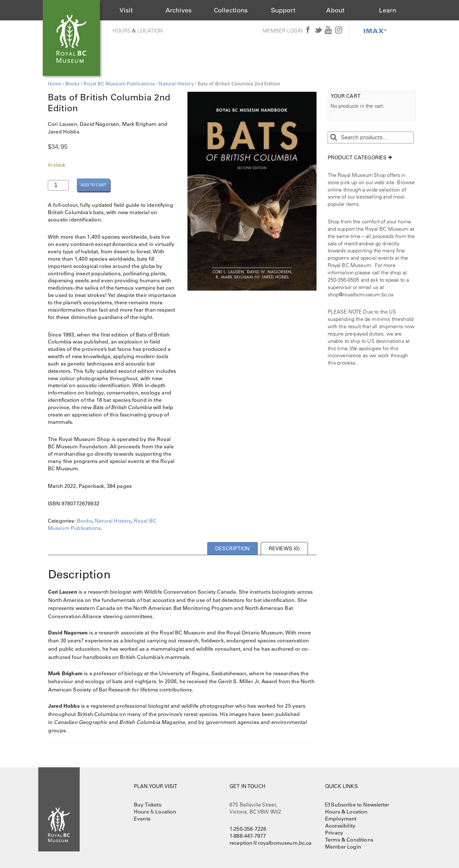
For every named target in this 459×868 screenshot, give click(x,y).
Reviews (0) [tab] (284, 548)
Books (73, 84)
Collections (231, 10)
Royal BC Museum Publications (119, 84)
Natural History (176, 84)
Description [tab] (233, 548)
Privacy (334, 833)
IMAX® (375, 31)
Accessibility (340, 826)
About (335, 10)
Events (142, 819)
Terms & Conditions (349, 840)
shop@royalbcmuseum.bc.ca (361, 294)
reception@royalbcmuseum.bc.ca (271, 843)
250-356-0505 (344, 280)
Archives (178, 10)
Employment (341, 819)
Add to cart (93, 185)
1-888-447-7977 (248, 836)
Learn (388, 10)
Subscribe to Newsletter (360, 805)
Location (150, 31)
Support (283, 10)
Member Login (283, 31)
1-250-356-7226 (248, 829)
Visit (126, 10)
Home (55, 84)
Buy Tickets (148, 805)
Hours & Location (346, 812)
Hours (122, 31)
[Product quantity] (58, 185)
